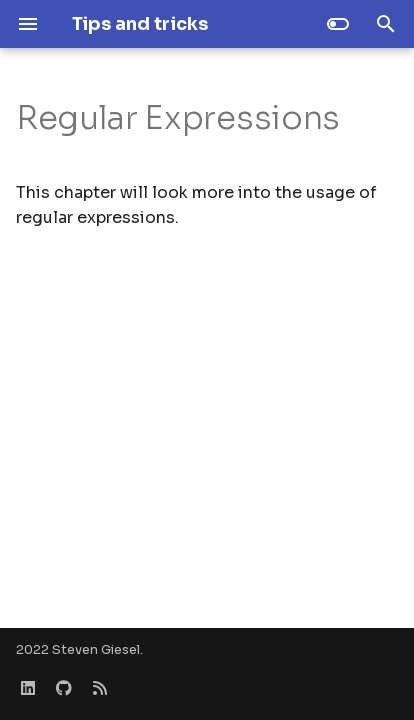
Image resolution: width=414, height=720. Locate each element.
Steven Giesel (96, 650)
